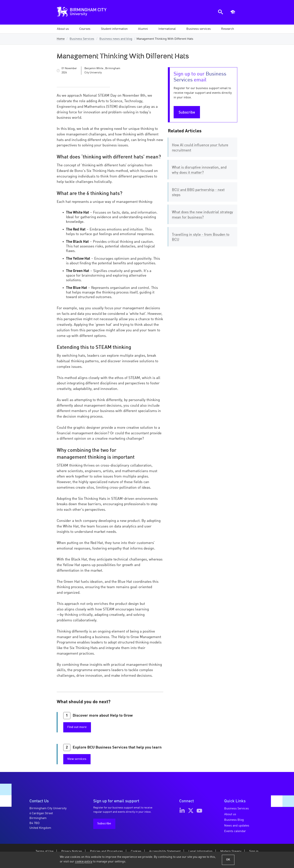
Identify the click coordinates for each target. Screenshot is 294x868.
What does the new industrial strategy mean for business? (202, 215)
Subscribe (187, 113)
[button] (63, 29)
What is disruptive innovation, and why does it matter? (199, 170)
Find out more (77, 727)
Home (61, 39)
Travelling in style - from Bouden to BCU (201, 237)
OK (228, 860)
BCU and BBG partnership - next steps (198, 193)
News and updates (237, 826)
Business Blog (234, 820)
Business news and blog (116, 39)
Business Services (82, 39)
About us (230, 814)
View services (77, 759)
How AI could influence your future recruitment (200, 148)
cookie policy (84, 862)
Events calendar (235, 831)
